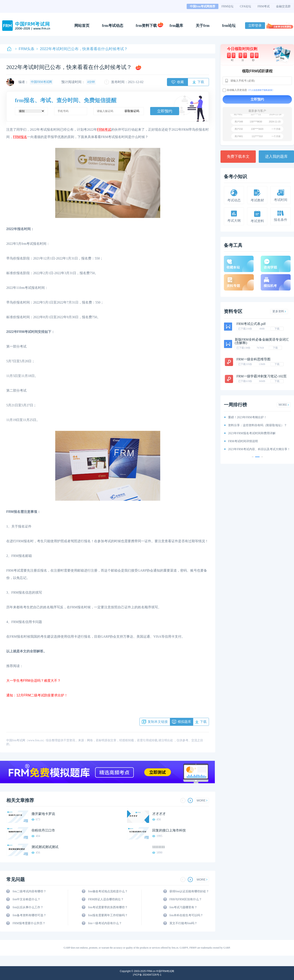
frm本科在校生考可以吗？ (186, 915)
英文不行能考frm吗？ (183, 923)
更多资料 (279, 311)
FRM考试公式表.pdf (251, 324)
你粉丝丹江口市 (43, 830)
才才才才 (159, 814)
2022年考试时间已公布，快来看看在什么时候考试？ (82, 49)
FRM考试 (264, 6)
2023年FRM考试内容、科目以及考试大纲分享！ (259, 449)
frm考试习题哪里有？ (183, 907)
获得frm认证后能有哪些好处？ (189, 891)
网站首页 (82, 26)
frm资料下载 (146, 26)
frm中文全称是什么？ (26, 899)
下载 (277, 329)
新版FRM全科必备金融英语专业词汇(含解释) (262, 341)
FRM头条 (25, 49)
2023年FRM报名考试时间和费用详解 (252, 433)
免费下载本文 (238, 156)
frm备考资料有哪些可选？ (29, 915)
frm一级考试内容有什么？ (105, 923)
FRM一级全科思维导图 (253, 359)
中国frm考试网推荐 (203, 6)
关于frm (203, 26)
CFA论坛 (245, 6)
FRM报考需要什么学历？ (29, 923)
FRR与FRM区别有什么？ (186, 899)
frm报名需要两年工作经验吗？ (108, 915)
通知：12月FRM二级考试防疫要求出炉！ (37, 695)
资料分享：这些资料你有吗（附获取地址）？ (257, 425)
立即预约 (165, 111)
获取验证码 (132, 111)
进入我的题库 (276, 156)
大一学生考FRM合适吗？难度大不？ (33, 681)
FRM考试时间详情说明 (243, 441)
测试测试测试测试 (45, 847)
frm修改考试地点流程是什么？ (108, 891)
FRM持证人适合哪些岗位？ (106, 899)
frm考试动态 (113, 26)
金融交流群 (283, 6)
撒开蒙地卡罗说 (43, 814)
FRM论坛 (228, 6)
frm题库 (177, 26)
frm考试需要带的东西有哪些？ (108, 907)
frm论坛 (229, 26)
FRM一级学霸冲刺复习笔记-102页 (262, 376)
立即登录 (255, 25)
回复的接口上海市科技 (169, 830)
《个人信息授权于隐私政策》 (261, 90)
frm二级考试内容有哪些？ (29, 891)
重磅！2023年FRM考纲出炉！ (247, 417)
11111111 (159, 847)
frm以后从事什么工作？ (28, 907)
